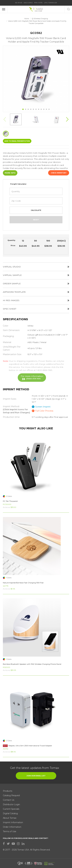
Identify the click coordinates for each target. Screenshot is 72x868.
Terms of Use (10, 831)
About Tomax (10, 818)
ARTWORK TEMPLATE (36, 292)
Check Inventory (59, 173)
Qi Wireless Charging (40, 19)
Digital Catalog (10, 813)
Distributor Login (11, 804)
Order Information (12, 827)
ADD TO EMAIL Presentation (17, 141)
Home (27, 19)
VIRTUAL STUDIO (36, 267)
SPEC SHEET (36, 309)
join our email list (36, 776)
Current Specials (11, 809)
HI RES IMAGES (36, 300)
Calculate (36, 210)
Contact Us (9, 800)
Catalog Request (11, 795)
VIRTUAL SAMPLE (36, 275)
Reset (36, 220)
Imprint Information (13, 822)
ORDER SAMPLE (36, 284)
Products (8, 791)
